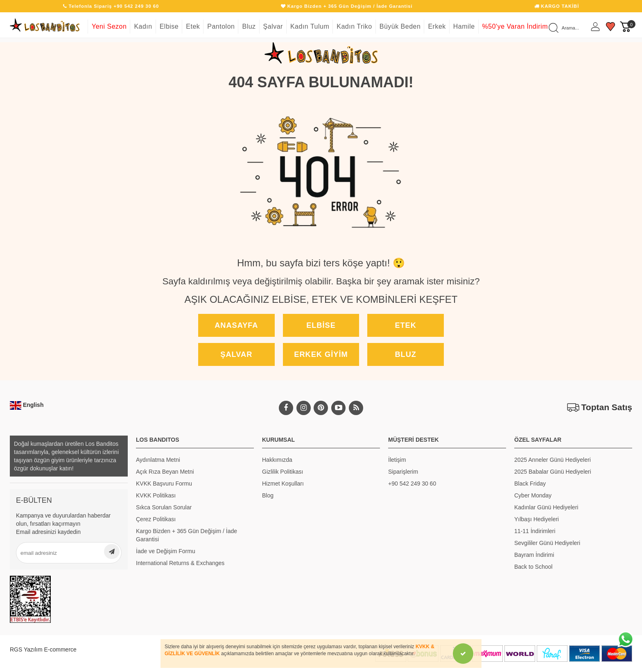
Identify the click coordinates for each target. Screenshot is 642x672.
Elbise (169, 26)
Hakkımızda (277, 460)
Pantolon (221, 26)
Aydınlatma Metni (158, 460)
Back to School (533, 567)
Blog (268, 495)
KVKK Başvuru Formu (164, 484)
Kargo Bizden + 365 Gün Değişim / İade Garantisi (186, 535)
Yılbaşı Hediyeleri (537, 519)
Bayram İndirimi (534, 555)
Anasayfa (236, 325)
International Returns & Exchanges (180, 563)
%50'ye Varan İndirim (515, 26)
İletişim (397, 460)
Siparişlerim (403, 472)
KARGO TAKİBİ (557, 6)
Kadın (143, 26)
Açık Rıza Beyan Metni (165, 472)
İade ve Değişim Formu (166, 551)
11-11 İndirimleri (535, 531)
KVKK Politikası (156, 495)
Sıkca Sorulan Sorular (164, 507)
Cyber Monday (533, 495)
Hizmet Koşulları (283, 484)
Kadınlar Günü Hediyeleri (546, 507)
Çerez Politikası (156, 519)
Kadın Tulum (310, 26)
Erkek (437, 26)
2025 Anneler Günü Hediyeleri (553, 460)
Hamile (464, 26)
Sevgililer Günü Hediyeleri (547, 543)
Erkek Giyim (321, 354)
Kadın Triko (354, 26)
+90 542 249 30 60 (412, 484)
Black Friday (530, 484)
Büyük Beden (400, 26)
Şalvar (273, 26)
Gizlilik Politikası (283, 472)
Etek (193, 26)
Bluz (249, 26)
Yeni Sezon (109, 26)
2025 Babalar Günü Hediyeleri (553, 472)
